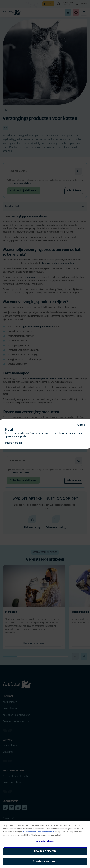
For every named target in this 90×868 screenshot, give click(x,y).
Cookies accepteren (45, 861)
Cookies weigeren (45, 851)
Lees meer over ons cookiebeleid (38, 832)
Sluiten (81, 425)
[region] (45, 844)
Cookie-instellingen (45, 841)
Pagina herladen (14, 443)
